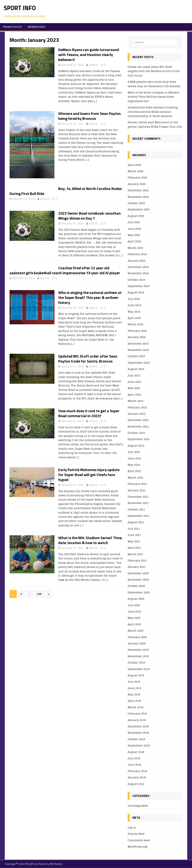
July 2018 (134, 758)
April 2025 (134, 241)
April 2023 (134, 395)
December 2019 (138, 650)
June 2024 (134, 305)
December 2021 (138, 497)
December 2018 (138, 726)
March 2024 (135, 324)
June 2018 (134, 765)
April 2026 (134, 165)
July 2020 (134, 605)
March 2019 (135, 707)
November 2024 (138, 273)
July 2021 (134, 529)
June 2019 (134, 688)
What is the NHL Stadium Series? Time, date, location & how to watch (90, 540)
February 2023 (137, 407)
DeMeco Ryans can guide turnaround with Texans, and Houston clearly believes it (89, 55)
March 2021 (135, 554)
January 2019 (137, 720)
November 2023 (138, 350)
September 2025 (139, 209)
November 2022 (138, 426)
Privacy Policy (12, 27)
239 (39, 594)
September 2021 (139, 516)
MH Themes (56, 864)
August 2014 (136, 784)
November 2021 (138, 503)
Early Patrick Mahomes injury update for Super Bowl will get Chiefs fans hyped (89, 475)
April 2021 (134, 548)
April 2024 (134, 318)
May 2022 (134, 465)
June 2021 (134, 535)
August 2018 (136, 752)
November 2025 (138, 197)
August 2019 (136, 675)
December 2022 (138, 420)
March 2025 (135, 248)
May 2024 (134, 312)
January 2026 (137, 184)
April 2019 (134, 701)
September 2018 (139, 745)
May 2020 (134, 618)
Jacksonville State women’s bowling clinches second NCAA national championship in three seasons (153, 112)
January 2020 (137, 643)
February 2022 (137, 484)
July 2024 (134, 299)
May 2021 (134, 541)
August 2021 (136, 522)
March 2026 (135, 171)
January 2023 (137, 414)
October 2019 (136, 662)
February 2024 (137, 331)
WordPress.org (137, 847)
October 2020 (136, 586)
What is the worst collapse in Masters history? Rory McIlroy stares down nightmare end (154, 97)
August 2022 (136, 446)
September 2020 (139, 592)
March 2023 (135, 401)
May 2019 (134, 694)
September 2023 (139, 363)
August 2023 (136, 369)
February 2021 (137, 560)
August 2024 (136, 292)
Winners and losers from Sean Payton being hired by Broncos (90, 116)
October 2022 (136, 433)
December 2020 (138, 573)
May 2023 (134, 388)
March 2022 (135, 477)
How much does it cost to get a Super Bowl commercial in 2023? (89, 413)
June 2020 (134, 611)
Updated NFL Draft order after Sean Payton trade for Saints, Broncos (88, 359)
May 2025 (134, 235)
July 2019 (134, 682)
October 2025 (136, 203)
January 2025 (137, 261)
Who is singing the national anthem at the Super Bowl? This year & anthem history (90, 297)
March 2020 (135, 631)
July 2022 (134, 452)
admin (93, 65)
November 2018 (138, 733)
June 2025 (134, 229)
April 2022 (134, 471)
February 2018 (137, 771)
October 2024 (136, 280)
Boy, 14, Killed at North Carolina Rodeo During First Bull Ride (66, 191)
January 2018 (137, 777)
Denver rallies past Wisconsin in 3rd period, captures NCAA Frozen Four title (155, 124)
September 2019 (139, 669)
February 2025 (137, 254)
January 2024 (137, 337)
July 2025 (134, 222)
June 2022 (134, 458)
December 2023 (138, 344)
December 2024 (138, 267)
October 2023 (136, 356)
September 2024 (139, 286)
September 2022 (139, 439)
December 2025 (138, 190)
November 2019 (138, 656)
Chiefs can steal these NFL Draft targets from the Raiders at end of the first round (154, 71)
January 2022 (137, 490)
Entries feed (136, 834)
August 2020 (136, 599)
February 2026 (137, 177)
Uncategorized (138, 806)
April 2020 (134, 624)
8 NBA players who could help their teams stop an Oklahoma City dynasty (154, 84)
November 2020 (138, 580)
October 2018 (136, 739)
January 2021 (137, 567)
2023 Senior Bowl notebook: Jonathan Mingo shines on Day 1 (90, 216)
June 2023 (134, 382)
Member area (36, 27)
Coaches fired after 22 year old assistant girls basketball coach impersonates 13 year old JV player (65, 270)
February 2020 (137, 637)
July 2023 (134, 375)
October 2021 (136, 509)
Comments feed (139, 840)
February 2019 (137, 713)
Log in (132, 828)
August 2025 (136, 216)
